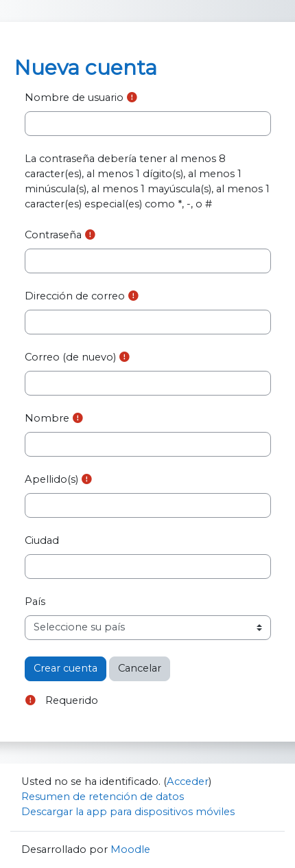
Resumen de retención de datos (103, 797)
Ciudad (42, 540)
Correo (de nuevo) (70, 357)
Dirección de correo (75, 296)
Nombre (47, 418)
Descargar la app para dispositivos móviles (128, 812)
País (35, 602)
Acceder (188, 781)
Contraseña (53, 235)
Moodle (130, 849)
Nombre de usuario (74, 98)
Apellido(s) (51, 479)
